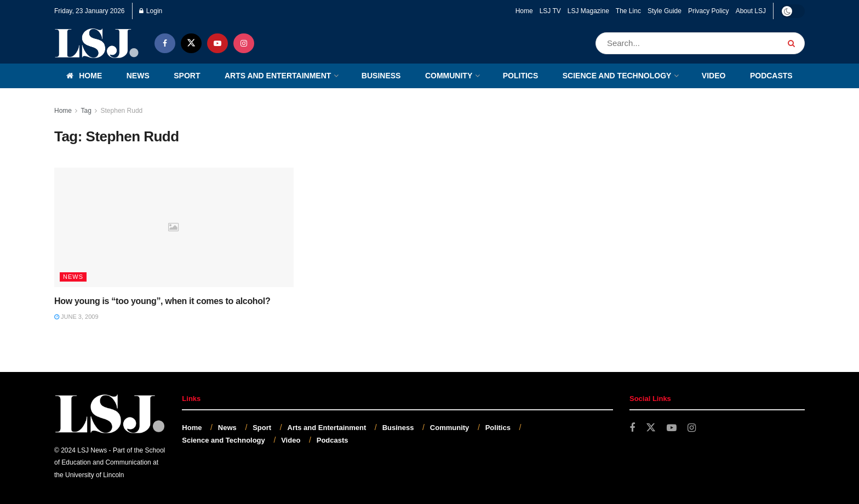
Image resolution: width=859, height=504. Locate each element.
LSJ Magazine (588, 11)
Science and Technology (617, 76)
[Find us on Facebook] (165, 43)
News (138, 76)
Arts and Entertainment (278, 76)
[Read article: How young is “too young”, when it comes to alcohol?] (174, 227)
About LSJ (751, 11)
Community (449, 76)
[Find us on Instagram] (244, 43)
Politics (521, 76)
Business (381, 76)
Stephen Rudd (122, 111)
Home (524, 11)
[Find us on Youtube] (217, 43)
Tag (86, 111)
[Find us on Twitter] (191, 43)
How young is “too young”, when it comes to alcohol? (162, 301)
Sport (187, 76)
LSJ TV (550, 11)
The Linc (628, 11)
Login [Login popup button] (151, 11)
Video (714, 76)
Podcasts (771, 76)
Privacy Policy (709, 11)
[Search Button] (794, 43)
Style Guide (665, 11)
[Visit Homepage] (97, 43)
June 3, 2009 (76, 317)
